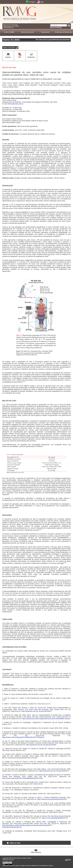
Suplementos (45, 32)
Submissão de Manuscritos (64, 32)
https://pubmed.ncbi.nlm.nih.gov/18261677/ (54, 771)
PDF (20, 57)
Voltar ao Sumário (9, 48)
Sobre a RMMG (9, 32)
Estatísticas (31, 57)
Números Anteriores (27, 32)
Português (32, 2)
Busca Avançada (56, 27)
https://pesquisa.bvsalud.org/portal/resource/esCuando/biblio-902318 (46, 719)
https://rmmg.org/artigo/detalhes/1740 (55, 818)
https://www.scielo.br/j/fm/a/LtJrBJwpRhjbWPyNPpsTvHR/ (22, 778)
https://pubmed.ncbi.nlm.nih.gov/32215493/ (41, 745)
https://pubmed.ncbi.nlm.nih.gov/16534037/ (37, 711)
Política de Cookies (8, 860)
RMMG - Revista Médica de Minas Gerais (20, 14)
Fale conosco (36, 852)
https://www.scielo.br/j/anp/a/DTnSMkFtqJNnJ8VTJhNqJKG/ (23, 737)
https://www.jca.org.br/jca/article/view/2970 (52, 799)
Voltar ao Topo (15, 843)
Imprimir (8, 57)
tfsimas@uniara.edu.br (15, 104)
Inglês (42, 2)
